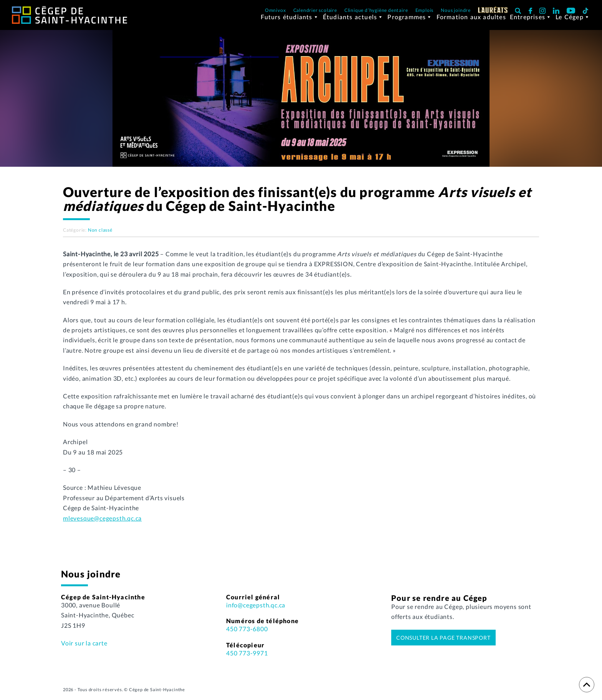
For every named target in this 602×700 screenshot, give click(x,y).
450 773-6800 (247, 633)
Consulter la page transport (443, 642)
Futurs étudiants (290, 23)
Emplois (425, 10)
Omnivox (275, 10)
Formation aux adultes (471, 22)
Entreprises (531, 23)
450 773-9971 (247, 658)
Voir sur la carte (84, 648)
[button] (518, 11)
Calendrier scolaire (315, 10)
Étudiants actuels (353, 23)
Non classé (100, 235)
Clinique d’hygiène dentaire (376, 10)
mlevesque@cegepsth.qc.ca (102, 523)
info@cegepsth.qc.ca (256, 610)
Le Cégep (573, 23)
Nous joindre (456, 10)
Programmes (410, 23)
